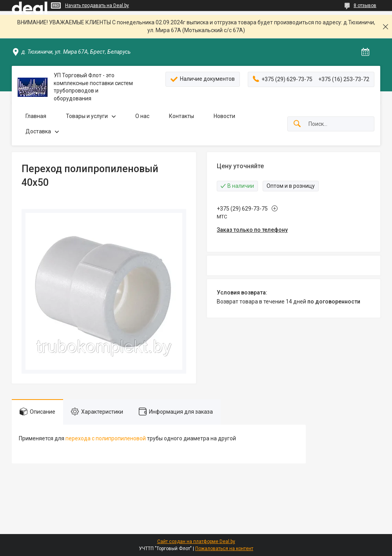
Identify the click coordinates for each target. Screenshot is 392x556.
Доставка (38, 131)
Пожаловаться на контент (224, 549)
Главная (36, 116)
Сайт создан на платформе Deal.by (196, 541)
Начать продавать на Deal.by (97, 5)
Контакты (181, 116)
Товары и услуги (87, 116)
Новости (224, 116)
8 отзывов (365, 5)
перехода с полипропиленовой (106, 438)
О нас (142, 116)
